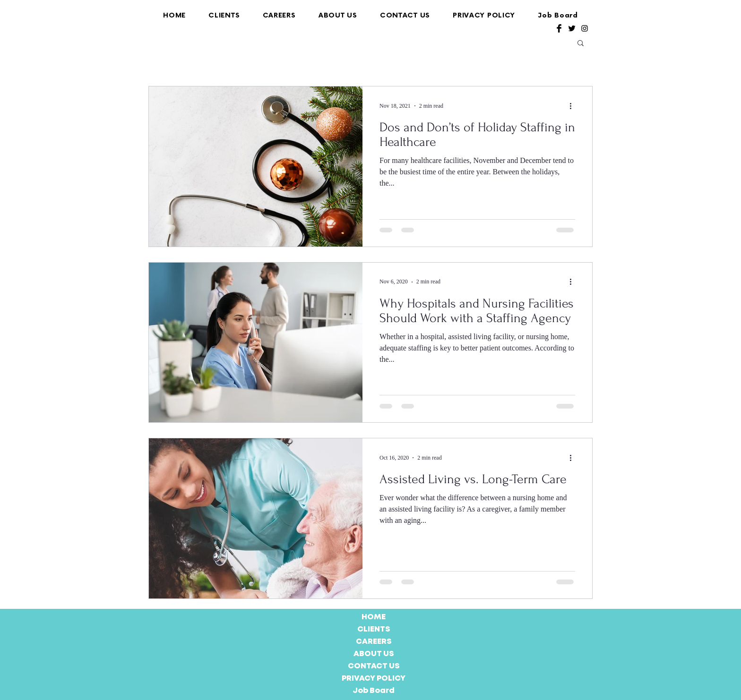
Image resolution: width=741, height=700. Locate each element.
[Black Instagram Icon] (585, 28)
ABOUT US (374, 654)
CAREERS (374, 642)
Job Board (374, 691)
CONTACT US (374, 666)
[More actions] (574, 106)
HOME (374, 617)
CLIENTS (374, 629)
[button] (581, 44)
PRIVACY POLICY (374, 679)
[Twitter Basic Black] (572, 28)
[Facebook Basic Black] (559, 28)
